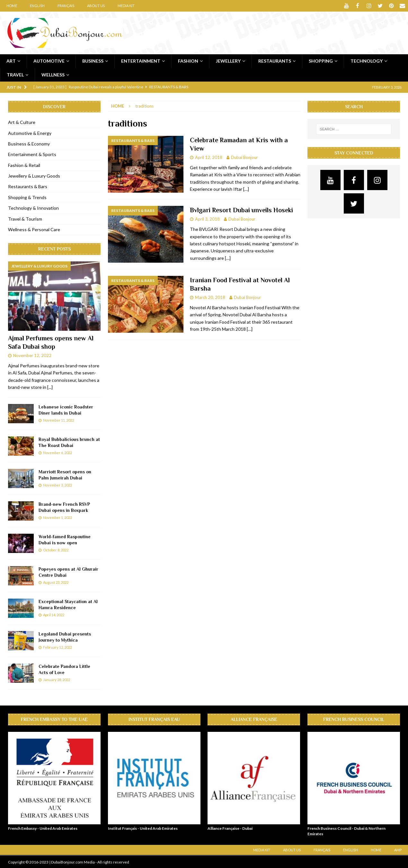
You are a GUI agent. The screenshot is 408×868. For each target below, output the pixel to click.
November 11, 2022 (58, 420)
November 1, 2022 (58, 517)
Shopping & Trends (27, 197)
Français (66, 6)
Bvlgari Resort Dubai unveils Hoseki (241, 210)
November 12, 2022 (32, 355)
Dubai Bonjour (244, 157)
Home (12, 6)
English (37, 6)
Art (11, 61)
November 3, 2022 (58, 485)
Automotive (49, 61)
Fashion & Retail (24, 165)
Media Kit (126, 6)
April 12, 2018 (209, 157)
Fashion (188, 61)
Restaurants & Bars (28, 186)
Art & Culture (22, 122)
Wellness (53, 74)
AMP (398, 850)
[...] (50, 387)
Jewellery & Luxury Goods (34, 175)
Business (93, 61)
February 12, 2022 (58, 647)
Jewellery (228, 61)
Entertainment (141, 61)
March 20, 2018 (210, 297)
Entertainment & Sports (32, 154)
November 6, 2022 (58, 452)
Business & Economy (29, 143)
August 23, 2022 (56, 582)
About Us (96, 6)
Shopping (321, 61)
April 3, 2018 (207, 219)
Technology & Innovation (33, 208)
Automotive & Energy (30, 132)
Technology (367, 61)
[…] (246, 189)
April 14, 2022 (54, 614)
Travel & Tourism (25, 219)
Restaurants (275, 61)
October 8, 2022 (56, 550)
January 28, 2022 (57, 679)
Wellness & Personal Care (34, 229)
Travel (15, 74)
